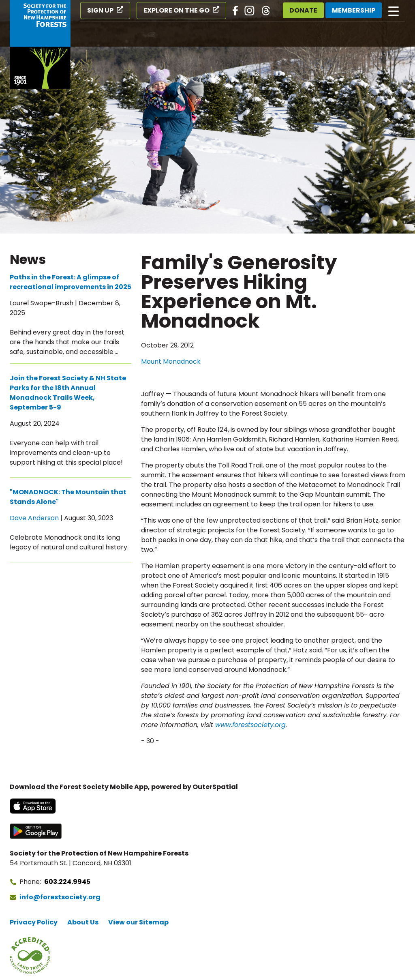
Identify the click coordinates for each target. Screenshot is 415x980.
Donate (303, 10)
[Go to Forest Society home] (40, 45)
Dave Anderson (34, 518)
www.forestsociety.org (250, 725)
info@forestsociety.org (60, 897)
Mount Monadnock (171, 361)
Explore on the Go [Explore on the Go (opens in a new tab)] (176, 10)
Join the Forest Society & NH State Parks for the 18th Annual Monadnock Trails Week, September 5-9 (68, 393)
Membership (354, 10)
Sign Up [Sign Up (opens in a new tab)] (100, 10)
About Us (83, 922)
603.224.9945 (67, 882)
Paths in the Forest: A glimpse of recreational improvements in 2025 (71, 282)
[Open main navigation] (394, 11)
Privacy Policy (34, 922)
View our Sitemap (138, 922)
